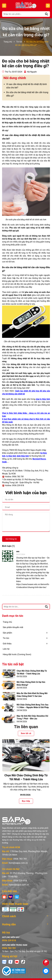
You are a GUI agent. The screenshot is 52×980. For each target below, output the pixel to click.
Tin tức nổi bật (13, 664)
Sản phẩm (7, 633)
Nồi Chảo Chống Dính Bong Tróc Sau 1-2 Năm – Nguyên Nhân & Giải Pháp (33, 706)
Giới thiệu (7, 644)
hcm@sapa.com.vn (18, 863)
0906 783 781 (20, 859)
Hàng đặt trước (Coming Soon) (17, 654)
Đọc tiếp (26, 801)
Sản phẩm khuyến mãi (13, 627)
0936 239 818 (20, 881)
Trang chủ (7, 622)
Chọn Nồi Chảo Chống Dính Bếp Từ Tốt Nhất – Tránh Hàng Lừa (32, 672)
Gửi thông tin (11, 539)
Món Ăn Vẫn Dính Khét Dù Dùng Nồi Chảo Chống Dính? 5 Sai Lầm (32, 695)
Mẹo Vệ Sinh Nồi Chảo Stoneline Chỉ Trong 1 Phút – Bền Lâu (32, 717)
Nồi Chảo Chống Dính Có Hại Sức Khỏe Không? (31, 683)
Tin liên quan (26, 727)
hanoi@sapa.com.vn (19, 885)
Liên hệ (6, 649)
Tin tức (6, 638)
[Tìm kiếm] (46, 14)
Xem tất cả (26, 733)
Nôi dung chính (15, 78)
